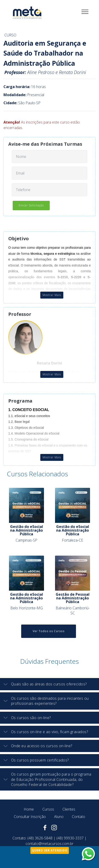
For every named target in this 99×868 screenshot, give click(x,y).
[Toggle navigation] (85, 12)
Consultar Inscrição (30, 817)
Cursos (48, 809)
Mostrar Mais (52, 295)
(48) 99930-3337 (70, 838)
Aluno (59, 817)
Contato (79, 817)
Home (29, 809)
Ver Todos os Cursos (49, 631)
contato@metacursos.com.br (49, 844)
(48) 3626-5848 (40, 838)
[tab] (49, 684)
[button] (49, 684)
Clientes (69, 809)
